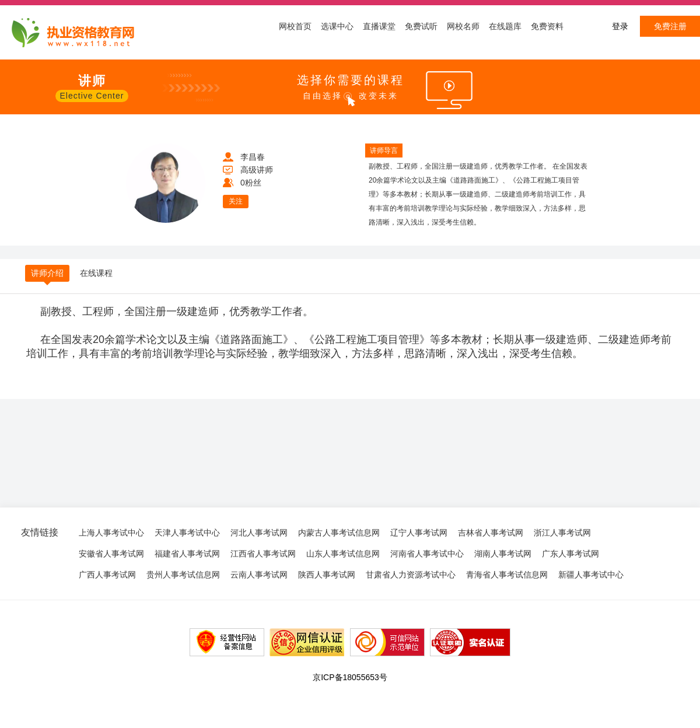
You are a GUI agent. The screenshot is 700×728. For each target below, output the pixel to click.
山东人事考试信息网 (343, 554)
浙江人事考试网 (562, 533)
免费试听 (421, 26)
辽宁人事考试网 (419, 533)
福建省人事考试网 (187, 554)
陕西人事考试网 (327, 575)
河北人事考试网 (259, 533)
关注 (236, 201)
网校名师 (463, 26)
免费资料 (547, 26)
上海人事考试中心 (111, 533)
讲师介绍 (47, 273)
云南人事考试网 (259, 575)
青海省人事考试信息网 (507, 575)
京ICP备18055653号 (350, 677)
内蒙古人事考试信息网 (339, 533)
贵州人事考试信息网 (183, 575)
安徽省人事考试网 (111, 554)
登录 (620, 26)
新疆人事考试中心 (591, 575)
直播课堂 (379, 26)
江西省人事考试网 (263, 554)
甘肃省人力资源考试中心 (411, 575)
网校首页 (295, 26)
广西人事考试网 (107, 575)
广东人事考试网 (570, 554)
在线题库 (505, 26)
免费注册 (670, 26)
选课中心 (337, 26)
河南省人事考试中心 (427, 554)
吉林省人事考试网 (491, 533)
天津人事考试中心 (187, 533)
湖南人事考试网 (503, 554)
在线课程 (96, 273)
